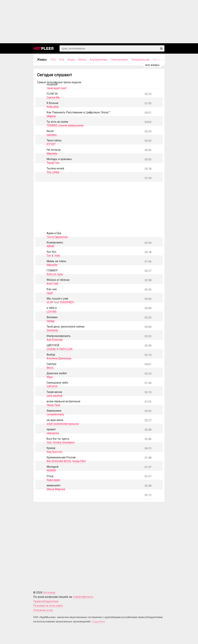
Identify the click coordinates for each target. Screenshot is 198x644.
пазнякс (52, 135)
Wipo (50, 377)
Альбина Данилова (59, 358)
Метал (82, 60)
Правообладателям (46, 601)
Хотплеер (49, 593)
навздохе (53, 433)
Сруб (50, 293)
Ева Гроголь (54, 452)
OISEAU (51, 349)
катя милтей (54, 396)
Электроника (119, 60)
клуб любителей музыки (63, 424)
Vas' (49, 443)
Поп (53, 60)
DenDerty (52, 330)
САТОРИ (52, 386)
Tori (49, 256)
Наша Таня (53, 405)
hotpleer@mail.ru (83, 597)
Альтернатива (98, 60)
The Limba (53, 172)
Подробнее (98, 622)
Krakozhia (53, 107)
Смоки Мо (53, 97)
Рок (62, 60)
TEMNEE (52, 126)
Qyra (60, 274)
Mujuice (51, 116)
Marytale (52, 154)
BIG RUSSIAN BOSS (59, 461)
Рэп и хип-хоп (162, 60)
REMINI (51, 471)
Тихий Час (53, 163)
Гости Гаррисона (57, 237)
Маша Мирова (56, 489)
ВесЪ (50, 368)
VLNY (50, 302)
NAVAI (50, 246)
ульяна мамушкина (71, 126)
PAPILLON (66, 349)
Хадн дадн (53, 480)
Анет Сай (52, 284)
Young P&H (79, 461)
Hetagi (51, 321)
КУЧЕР (51, 144)
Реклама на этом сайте (48, 606)
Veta (57, 256)
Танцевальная (140, 60)
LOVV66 (51, 312)
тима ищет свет (57, 88)
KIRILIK (51, 274)
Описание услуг (43, 610)
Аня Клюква (55, 340)
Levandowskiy (55, 414)
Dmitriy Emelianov (64, 443)
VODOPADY (67, 302)
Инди (71, 60)
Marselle (52, 265)
